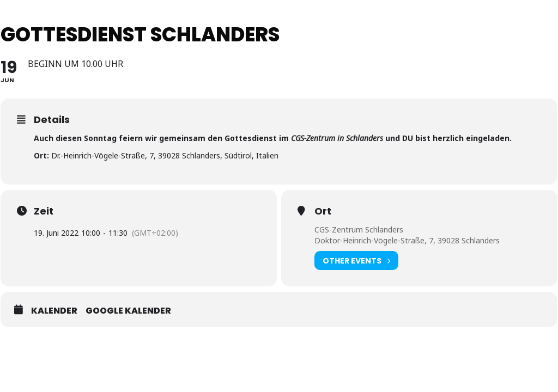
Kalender (54, 311)
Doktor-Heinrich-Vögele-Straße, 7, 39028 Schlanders (407, 240)
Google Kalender (128, 311)
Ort (323, 211)
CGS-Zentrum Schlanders (359, 229)
